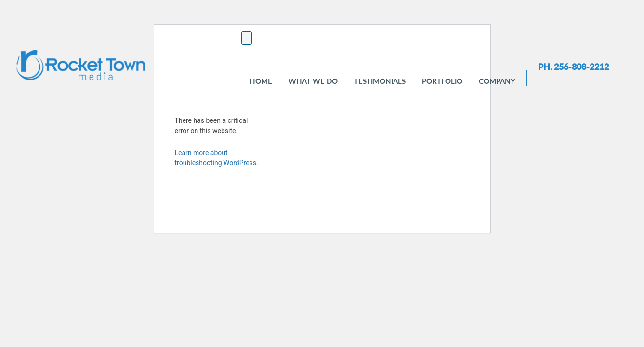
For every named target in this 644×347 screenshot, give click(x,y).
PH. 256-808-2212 (573, 67)
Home (261, 81)
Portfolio (442, 81)
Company (497, 81)
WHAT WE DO (313, 81)
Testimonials (380, 81)
